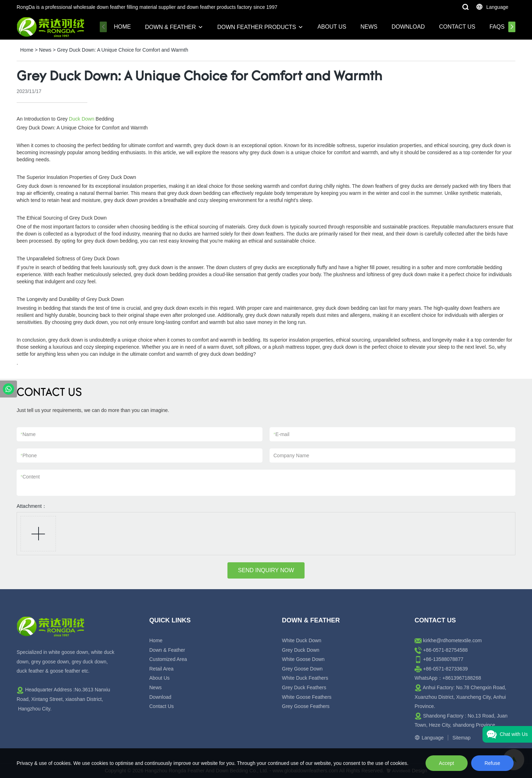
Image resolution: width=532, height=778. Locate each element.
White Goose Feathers (307, 697)
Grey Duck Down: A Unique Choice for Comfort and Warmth (123, 50)
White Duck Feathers (305, 678)
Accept (447, 763)
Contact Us (457, 27)
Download (408, 27)
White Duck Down (302, 640)
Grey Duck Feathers (304, 687)
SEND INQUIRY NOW (266, 570)
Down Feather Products (257, 27)
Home (122, 27)
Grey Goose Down (302, 669)
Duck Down (82, 119)
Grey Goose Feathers (306, 706)
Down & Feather (170, 27)
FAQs (497, 27)
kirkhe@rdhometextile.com (452, 640)
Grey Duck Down (301, 650)
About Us (332, 27)
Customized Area (168, 659)
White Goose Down (303, 659)
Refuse (492, 763)
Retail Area (161, 669)
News (369, 27)
